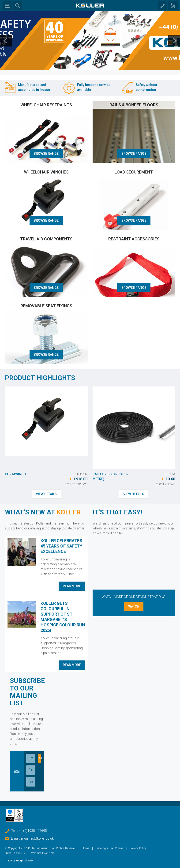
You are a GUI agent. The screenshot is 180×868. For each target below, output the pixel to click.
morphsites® (24, 860)
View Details (46, 494)
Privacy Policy (138, 848)
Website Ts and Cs (43, 853)
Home (85, 848)
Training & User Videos (109, 848)
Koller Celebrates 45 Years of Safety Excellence (61, 546)
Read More (72, 586)
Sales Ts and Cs (15, 853)
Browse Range (46, 154)
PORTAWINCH (15, 474)
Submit (40, 758)
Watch (134, 606)
